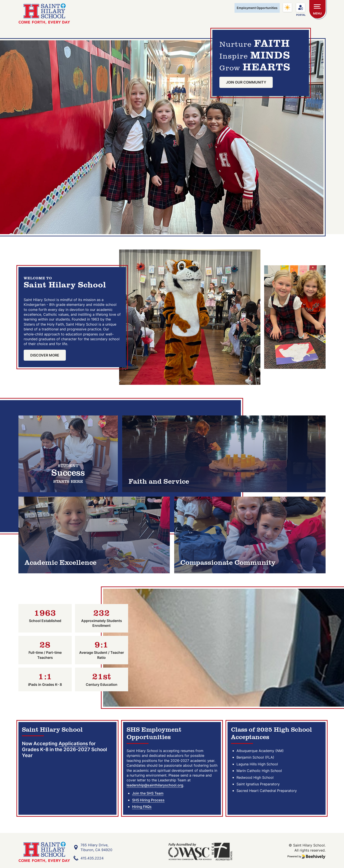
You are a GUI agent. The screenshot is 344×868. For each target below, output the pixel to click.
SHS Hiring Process (148, 802)
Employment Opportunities (257, 8)
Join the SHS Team (148, 795)
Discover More (45, 356)
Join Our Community (246, 84)
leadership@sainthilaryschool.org (155, 787)
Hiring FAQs (142, 808)
